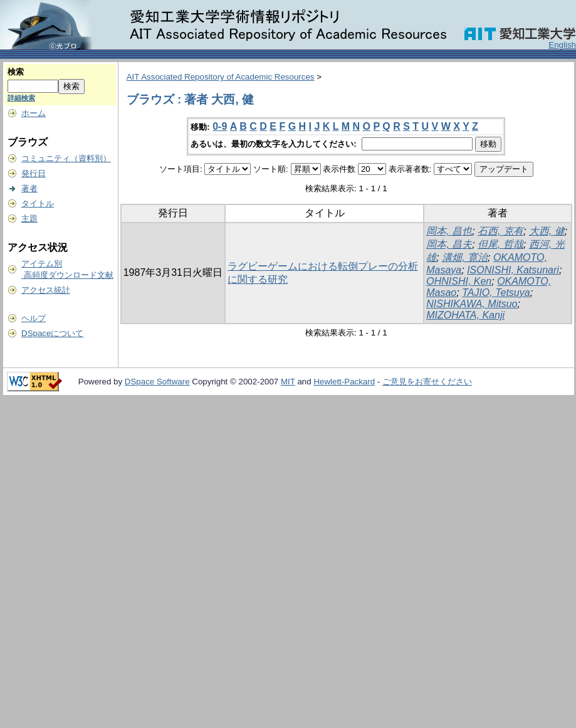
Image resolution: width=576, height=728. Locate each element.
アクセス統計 (46, 290)
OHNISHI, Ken (459, 281)
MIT (288, 382)
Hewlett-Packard (344, 382)
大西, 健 (547, 231)
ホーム (34, 113)
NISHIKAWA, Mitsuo (472, 304)
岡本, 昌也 (449, 231)
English (562, 45)
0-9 (220, 126)
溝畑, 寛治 (465, 257)
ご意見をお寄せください (427, 382)
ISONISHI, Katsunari (513, 270)
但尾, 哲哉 (500, 244)
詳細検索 (21, 98)
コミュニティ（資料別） (66, 158)
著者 (29, 188)
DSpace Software (157, 382)
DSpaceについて (52, 333)
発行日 (34, 173)
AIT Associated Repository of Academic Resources (221, 77)
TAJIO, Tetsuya (496, 293)
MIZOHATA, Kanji (465, 315)
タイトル (38, 203)
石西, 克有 (500, 231)
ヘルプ (34, 318)
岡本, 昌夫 (449, 244)
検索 (16, 72)
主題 (29, 219)
